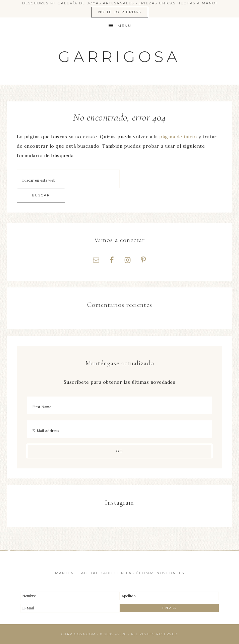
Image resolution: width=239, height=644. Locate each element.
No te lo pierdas (120, 12)
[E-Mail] (70, 608)
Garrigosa (119, 57)
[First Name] (119, 405)
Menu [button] (125, 26)
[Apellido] (169, 596)
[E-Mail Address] (119, 429)
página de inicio (178, 137)
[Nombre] (70, 596)
